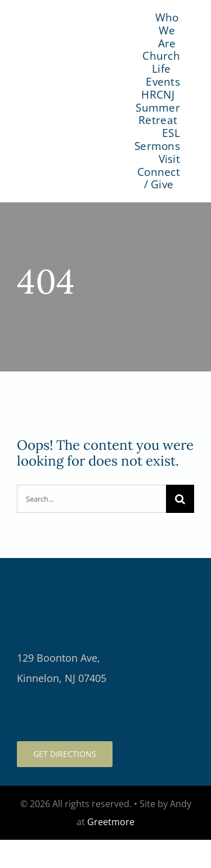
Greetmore (111, 822)
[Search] (180, 499)
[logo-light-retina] (105, 575)
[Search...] (91, 499)
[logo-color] (75, 95)
